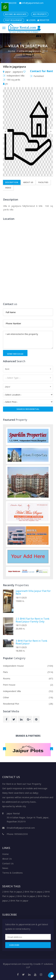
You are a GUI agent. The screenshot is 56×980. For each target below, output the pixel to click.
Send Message (15, 354)
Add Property (40, 14)
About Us (28, 182)
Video (8, 188)
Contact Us (8, 863)
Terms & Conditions (12, 873)
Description (12, 182)
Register (43, 20)
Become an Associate (16, 14)
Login (31, 20)
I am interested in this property (28, 340)
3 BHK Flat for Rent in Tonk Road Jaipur (31, 642)
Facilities (43, 182)
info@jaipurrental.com (31, 3)
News (5, 868)
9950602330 (9, 3)
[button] (28, 369)
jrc (5, 84)
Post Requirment (14, 20)
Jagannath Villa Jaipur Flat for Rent (33, 592)
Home (12, 51)
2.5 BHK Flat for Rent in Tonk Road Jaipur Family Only (32, 620)
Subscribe (14, 945)
